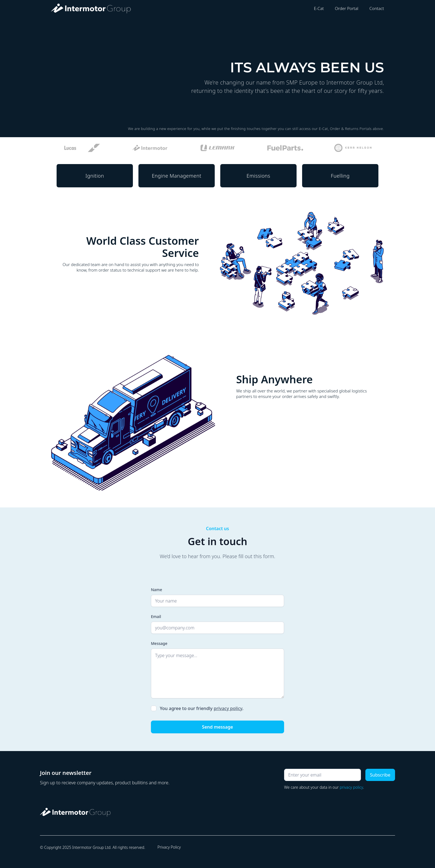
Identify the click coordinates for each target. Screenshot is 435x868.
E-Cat (319, 8)
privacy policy (228, 708)
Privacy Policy (169, 847)
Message (159, 643)
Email (156, 616)
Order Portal (347, 8)
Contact (377, 8)
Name (156, 590)
